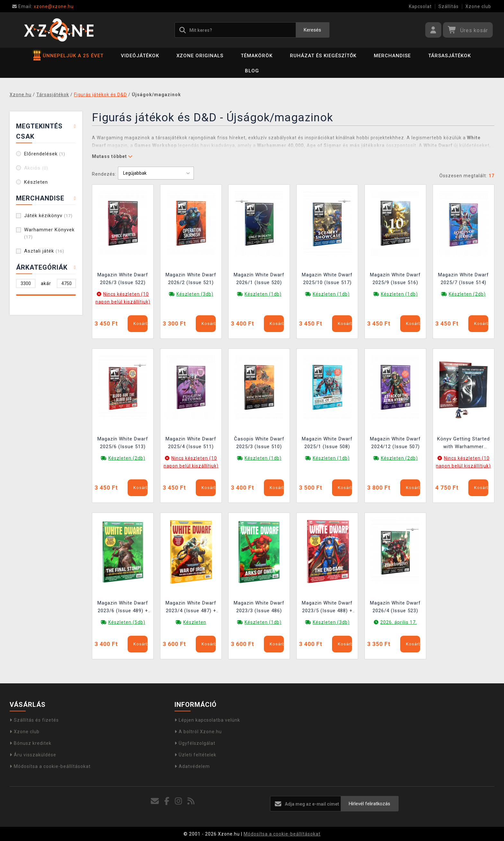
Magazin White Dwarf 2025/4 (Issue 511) (191, 443)
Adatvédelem (192, 766)
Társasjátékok (450, 56)
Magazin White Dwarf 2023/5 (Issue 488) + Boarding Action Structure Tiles (327, 608)
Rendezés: (104, 174)
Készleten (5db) (127, 622)
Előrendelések (45, 154)
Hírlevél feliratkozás (369, 804)
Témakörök (257, 56)
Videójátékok (140, 56)
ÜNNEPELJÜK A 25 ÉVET (68, 56)
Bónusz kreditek (31, 743)
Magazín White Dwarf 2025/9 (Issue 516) (395, 279)
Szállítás (449, 6)
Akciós (36, 168)
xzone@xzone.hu (43, 6)
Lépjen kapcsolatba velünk (207, 720)
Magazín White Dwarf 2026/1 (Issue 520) (259, 279)
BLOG (252, 71)
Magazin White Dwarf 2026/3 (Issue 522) (123, 279)
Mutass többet (112, 156)
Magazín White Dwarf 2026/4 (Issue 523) (395, 607)
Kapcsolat (420, 6)
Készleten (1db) (263, 294)
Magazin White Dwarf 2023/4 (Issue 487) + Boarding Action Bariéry (191, 608)
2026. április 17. (399, 622)
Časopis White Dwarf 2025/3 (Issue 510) (259, 443)
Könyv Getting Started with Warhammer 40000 (464, 444)
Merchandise (392, 56)
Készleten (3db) (195, 294)
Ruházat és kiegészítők (323, 56)
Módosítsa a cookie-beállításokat (50, 766)
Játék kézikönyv (48, 216)
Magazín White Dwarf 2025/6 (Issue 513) (123, 443)
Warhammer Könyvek (49, 233)
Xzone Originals (200, 56)
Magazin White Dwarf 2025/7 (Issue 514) (464, 279)
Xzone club (478, 6)
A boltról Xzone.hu (198, 732)
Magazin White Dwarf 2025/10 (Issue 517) (327, 279)
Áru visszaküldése (33, 755)
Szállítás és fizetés (34, 720)
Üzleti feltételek (195, 755)
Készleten (36, 182)
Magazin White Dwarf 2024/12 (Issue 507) (395, 443)
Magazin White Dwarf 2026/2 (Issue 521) (191, 279)
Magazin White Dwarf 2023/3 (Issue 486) (259, 607)
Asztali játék (44, 251)
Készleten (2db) (467, 294)
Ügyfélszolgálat (195, 743)
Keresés (312, 30)
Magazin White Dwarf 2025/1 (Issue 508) (327, 443)
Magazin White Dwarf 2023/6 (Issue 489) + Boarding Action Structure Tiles (123, 608)
